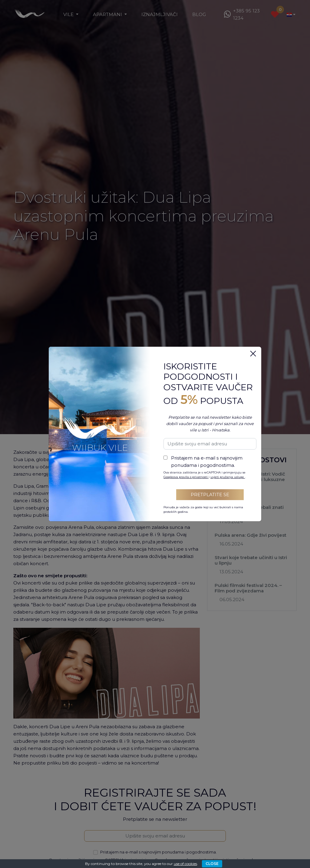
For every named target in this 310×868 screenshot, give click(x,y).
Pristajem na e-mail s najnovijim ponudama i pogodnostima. (207, 462)
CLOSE (212, 864)
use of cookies (185, 864)
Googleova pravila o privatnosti (186, 477)
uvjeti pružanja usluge (228, 477)
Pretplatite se (210, 495)
